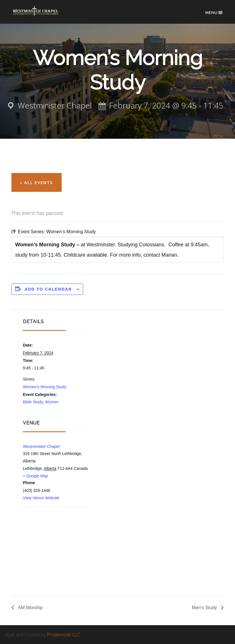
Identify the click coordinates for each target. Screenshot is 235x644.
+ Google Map (35, 476)
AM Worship (30, 608)
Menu (214, 13)
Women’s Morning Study (45, 387)
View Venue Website (41, 498)
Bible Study (33, 402)
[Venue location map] (53, 538)
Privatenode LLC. (64, 635)
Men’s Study (205, 608)
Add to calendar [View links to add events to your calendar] (48, 289)
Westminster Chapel (40, 15)
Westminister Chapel (41, 446)
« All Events (37, 182)
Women (52, 402)
